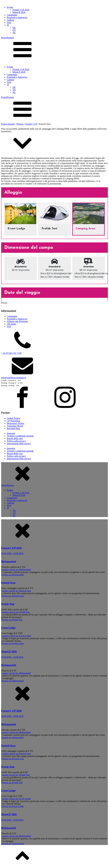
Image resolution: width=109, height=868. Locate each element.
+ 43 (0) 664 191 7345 (11, 353)
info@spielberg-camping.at (14, 378)
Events (10, 7)
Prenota (20, 124)
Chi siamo (11, 324)
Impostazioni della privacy (19, 444)
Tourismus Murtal (15, 426)
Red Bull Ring (13, 428)
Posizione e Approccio (17, 17)
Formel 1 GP (31, 124)
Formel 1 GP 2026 (21, 10)
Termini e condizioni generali (20, 436)
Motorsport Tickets (15, 423)
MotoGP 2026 (19, 12)
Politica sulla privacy (16, 441)
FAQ (9, 23)
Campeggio (12, 15)
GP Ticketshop (13, 421)
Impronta (11, 433)
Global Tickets (13, 418)
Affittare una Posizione (17, 321)
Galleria (11, 20)
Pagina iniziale (8, 124)
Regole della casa (15, 438)
